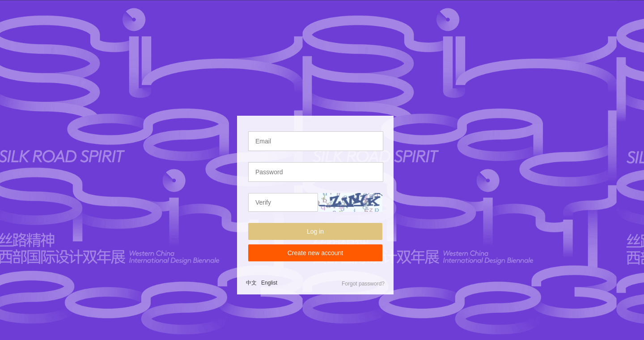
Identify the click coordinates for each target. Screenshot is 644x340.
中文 (251, 283)
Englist (269, 283)
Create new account (316, 253)
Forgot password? (363, 284)
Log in (315, 231)
